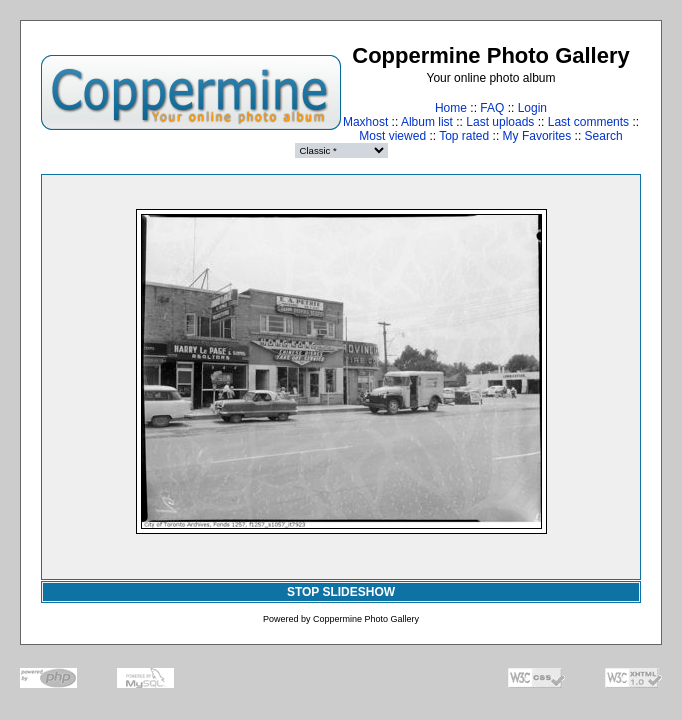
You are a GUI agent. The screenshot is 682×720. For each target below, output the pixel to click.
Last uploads (500, 122)
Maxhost (365, 122)
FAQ (492, 108)
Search (604, 136)
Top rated (464, 136)
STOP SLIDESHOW (341, 592)
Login (532, 108)
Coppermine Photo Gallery (366, 619)
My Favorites (537, 136)
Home (451, 108)
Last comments (588, 122)
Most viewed (392, 136)
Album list (427, 122)
